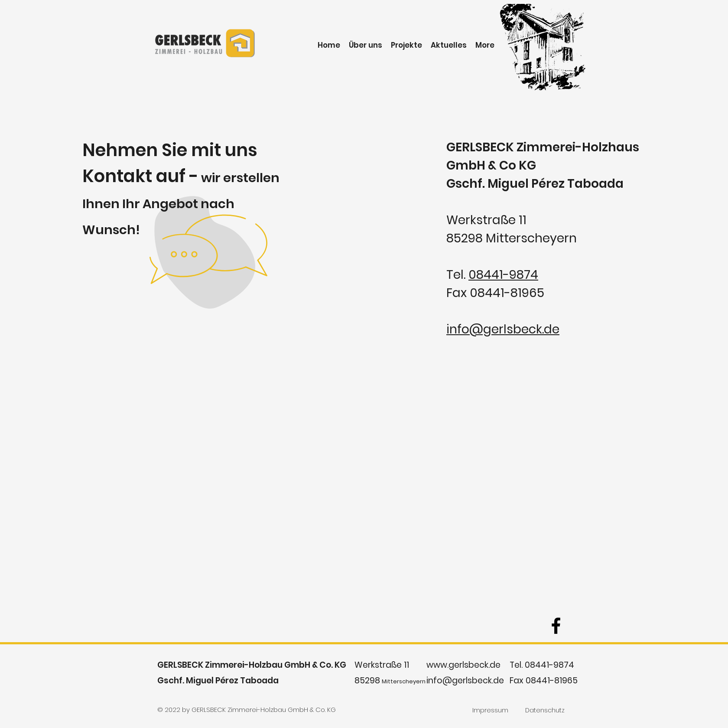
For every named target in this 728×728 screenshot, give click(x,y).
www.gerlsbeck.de (463, 665)
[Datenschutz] (545, 710)
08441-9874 (503, 275)
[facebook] (556, 626)
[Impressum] (490, 710)
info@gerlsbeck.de (503, 329)
